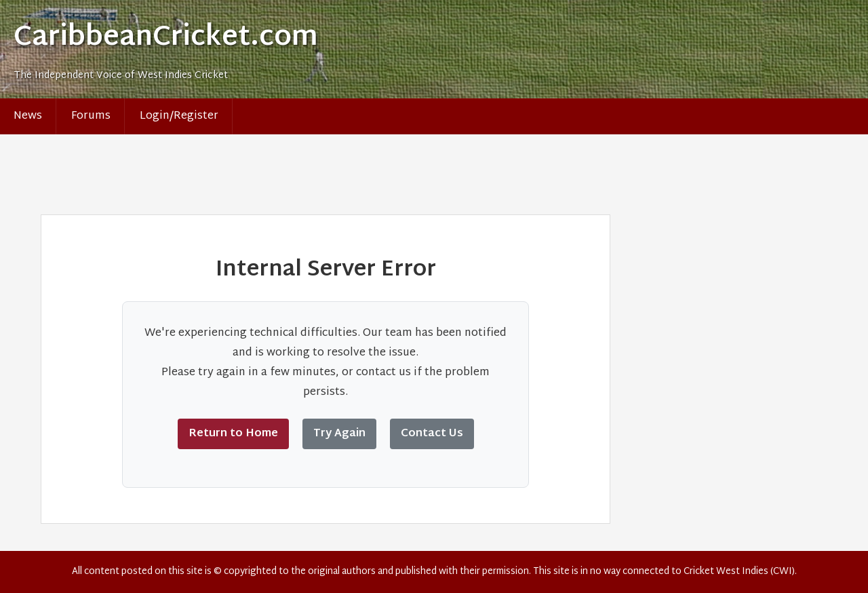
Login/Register (179, 116)
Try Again (339, 434)
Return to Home (233, 434)
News (28, 116)
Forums (91, 116)
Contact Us (432, 434)
